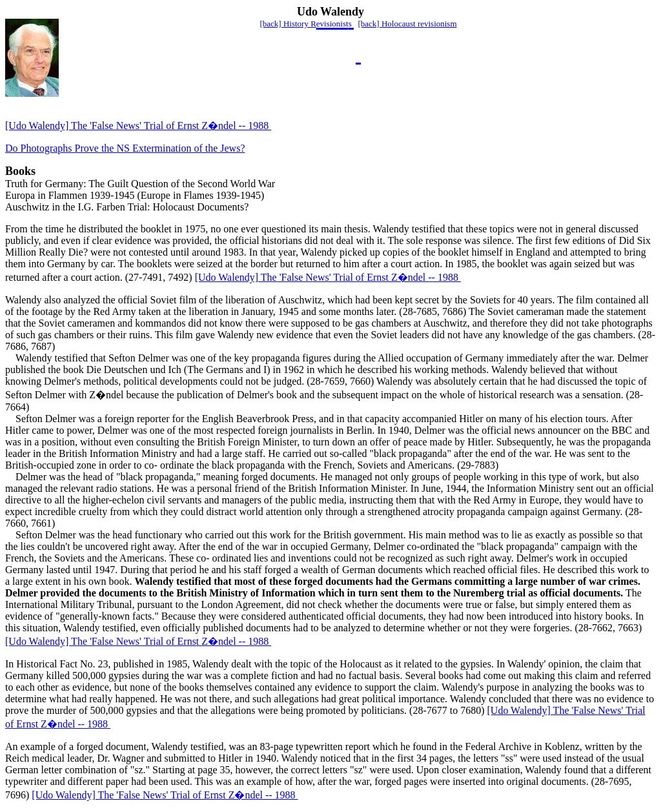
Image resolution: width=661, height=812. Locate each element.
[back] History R (288, 24)
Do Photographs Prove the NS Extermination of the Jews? (125, 148)
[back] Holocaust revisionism (407, 24)
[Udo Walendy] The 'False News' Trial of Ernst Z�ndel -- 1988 (138, 126)
